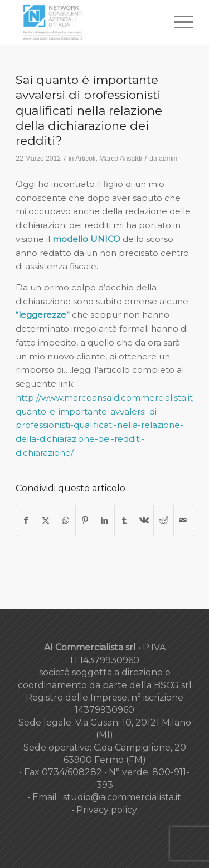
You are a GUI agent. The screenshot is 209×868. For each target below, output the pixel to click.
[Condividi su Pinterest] (85, 521)
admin (168, 159)
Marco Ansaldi (120, 159)
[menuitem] (178, 22)
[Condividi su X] (46, 521)
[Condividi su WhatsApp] (66, 521)
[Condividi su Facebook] (26, 521)
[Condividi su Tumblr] (124, 521)
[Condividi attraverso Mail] (183, 521)
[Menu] (178, 22)
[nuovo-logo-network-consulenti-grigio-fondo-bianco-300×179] (87, 22)
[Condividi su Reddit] (163, 521)
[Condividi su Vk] (144, 521)
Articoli (85, 159)
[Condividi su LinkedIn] (105, 521)
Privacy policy (107, 810)
